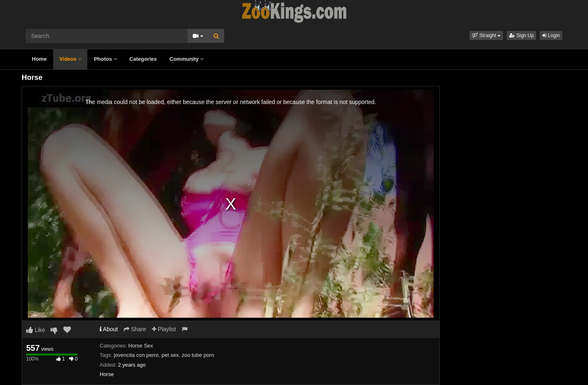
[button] (486, 35)
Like (36, 330)
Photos (105, 59)
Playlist (164, 329)
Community (186, 59)
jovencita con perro (136, 355)
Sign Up (521, 35)
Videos (70, 59)
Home (39, 59)
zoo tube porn (198, 355)
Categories (143, 59)
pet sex (170, 355)
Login (551, 35)
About (109, 329)
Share (135, 329)
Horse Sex (141, 346)
